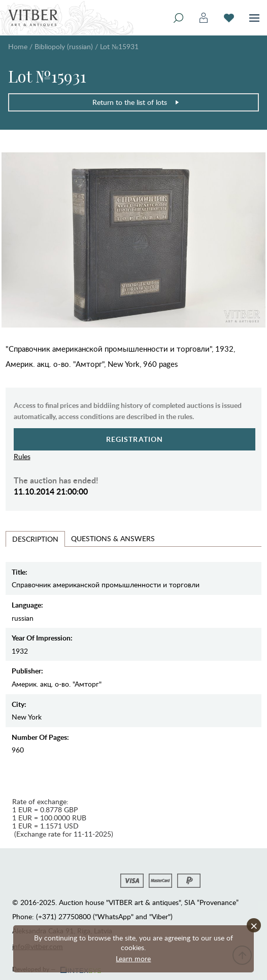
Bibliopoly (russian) (64, 46)
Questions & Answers (113, 538)
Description (35, 539)
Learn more (133, 958)
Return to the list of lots (136, 102)
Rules (22, 456)
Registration (135, 439)
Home (18, 46)
